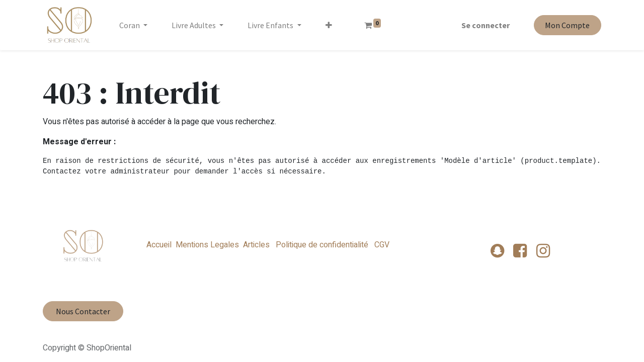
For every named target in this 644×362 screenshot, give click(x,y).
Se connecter (486, 25)
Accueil (159, 245)
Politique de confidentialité (322, 245)
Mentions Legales (207, 245)
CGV (381, 245)
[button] (329, 25)
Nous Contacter (83, 311)
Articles (256, 245)
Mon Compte (567, 25)
